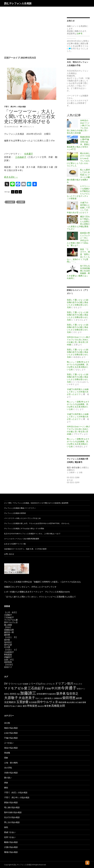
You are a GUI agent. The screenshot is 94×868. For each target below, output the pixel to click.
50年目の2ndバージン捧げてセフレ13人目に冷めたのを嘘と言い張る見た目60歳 (78, 341)
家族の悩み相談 (11, 802)
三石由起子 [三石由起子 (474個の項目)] (36, 688)
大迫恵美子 (9, 652)
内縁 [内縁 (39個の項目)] (18, 694)
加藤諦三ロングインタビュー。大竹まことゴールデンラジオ (30, 587)
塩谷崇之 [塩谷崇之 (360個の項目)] (72, 693)
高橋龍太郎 (9, 630)
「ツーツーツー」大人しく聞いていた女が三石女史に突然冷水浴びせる (30, 116)
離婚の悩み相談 (11, 842)
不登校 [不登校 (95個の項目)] (48, 688)
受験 (6, 758)
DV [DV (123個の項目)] (6, 684)
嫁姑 (6, 787)
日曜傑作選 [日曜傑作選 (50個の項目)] (58, 698)
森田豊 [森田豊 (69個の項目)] (79, 698)
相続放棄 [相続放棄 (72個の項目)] (62, 702)
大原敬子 (8, 615)
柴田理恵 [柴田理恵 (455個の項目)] (69, 698)
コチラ (79, 33)
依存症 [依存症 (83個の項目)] (13, 694)
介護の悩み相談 (11, 847)
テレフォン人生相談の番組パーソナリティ (20, 508)
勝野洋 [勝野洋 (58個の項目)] (45, 694)
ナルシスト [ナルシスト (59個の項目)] (78, 684)
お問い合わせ (9, 554)
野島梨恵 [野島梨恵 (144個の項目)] (32, 706)
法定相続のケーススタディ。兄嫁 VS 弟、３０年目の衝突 (25, 549)
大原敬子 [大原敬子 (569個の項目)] (11, 698)
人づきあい (9, 743)
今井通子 (29, 154)
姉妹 (6, 783)
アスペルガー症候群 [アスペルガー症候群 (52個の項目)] (21, 684)
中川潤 (7, 647)
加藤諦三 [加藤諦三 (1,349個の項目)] (28, 693)
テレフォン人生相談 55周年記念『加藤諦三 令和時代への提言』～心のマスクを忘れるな (43, 582)
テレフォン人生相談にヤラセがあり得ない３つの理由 (24, 528)
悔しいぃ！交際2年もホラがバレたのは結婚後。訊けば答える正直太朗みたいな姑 (78, 366)
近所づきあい (10, 837)
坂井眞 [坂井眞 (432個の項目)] (61, 693)
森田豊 (7, 635)
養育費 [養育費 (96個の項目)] (47, 706)
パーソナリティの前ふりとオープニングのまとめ (22, 518)
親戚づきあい (10, 832)
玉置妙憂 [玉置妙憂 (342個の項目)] (22, 702)
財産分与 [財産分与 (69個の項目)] (8, 706)
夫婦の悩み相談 (11, 773)
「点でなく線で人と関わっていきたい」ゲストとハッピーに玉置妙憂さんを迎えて (40, 597)
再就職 (7, 753)
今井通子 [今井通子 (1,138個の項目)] (69, 688)
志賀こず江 (9, 660)
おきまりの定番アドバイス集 (15, 544)
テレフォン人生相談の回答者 (15, 513)
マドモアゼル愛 (11, 620)
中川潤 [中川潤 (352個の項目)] (56, 688)
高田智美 (8, 662)
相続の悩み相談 (11, 728)
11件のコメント (28, 127)
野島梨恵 (8, 655)
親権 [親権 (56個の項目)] (84, 702)
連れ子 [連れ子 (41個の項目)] (15, 706)
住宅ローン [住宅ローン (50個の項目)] (81, 689)
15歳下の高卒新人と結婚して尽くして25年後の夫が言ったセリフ (78, 392)
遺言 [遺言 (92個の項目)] (25, 706)
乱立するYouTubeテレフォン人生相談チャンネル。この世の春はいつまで (32, 534)
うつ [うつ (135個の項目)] (10, 684)
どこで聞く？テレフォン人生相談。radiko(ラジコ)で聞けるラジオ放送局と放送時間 (36, 503)
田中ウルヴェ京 (11, 622)
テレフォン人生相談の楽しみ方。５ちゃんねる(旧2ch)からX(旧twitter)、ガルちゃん (37, 523)
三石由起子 (21, 157)
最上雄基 (8, 625)
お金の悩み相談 (11, 733)
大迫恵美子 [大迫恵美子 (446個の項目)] (27, 698)
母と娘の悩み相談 (12, 807)
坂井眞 (7, 640)
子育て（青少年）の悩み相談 (15, 107)
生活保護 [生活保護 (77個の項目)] (33, 702)
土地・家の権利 (11, 763)
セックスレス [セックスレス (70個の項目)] (49, 684)
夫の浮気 (8, 768)
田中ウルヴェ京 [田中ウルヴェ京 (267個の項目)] (48, 702)
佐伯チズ (8, 667)
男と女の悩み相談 (12, 822)
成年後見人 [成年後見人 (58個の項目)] (49, 698)
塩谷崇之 (8, 642)
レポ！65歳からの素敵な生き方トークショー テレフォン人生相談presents (37, 592)
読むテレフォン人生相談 (18, 3)
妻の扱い (8, 778)
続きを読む (11, 177)
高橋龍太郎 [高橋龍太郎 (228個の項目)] (58, 706)
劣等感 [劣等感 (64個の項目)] (39, 694)
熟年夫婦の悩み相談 (13, 812)
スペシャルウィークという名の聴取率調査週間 (22, 539)
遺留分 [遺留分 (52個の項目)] (20, 706)
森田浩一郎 (9, 632)
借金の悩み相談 (11, 748)
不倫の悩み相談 (11, 738)
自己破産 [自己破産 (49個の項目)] (79, 702)
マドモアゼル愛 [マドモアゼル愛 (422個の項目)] (16, 688)
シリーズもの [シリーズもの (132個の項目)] (36, 684)
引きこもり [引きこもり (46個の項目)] (40, 698)
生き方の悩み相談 (12, 817)
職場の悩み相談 (11, 852)
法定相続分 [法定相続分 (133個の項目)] (10, 702)
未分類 (7, 723)
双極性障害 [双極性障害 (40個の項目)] (52, 694)
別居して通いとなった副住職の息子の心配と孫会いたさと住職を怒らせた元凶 (78, 304)
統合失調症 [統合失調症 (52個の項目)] (71, 702)
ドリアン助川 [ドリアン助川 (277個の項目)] (64, 683)
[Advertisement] (31, 33)
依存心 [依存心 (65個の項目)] (7, 694)
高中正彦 (8, 645)
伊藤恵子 (8, 657)
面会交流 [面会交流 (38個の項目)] (41, 706)
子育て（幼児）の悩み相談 (16, 792)
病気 (6, 827)
